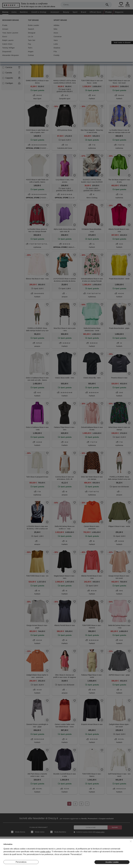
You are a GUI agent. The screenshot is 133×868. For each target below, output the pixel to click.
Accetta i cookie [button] (112, 862)
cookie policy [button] (45, 852)
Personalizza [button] (21, 862)
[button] (131, 841)
